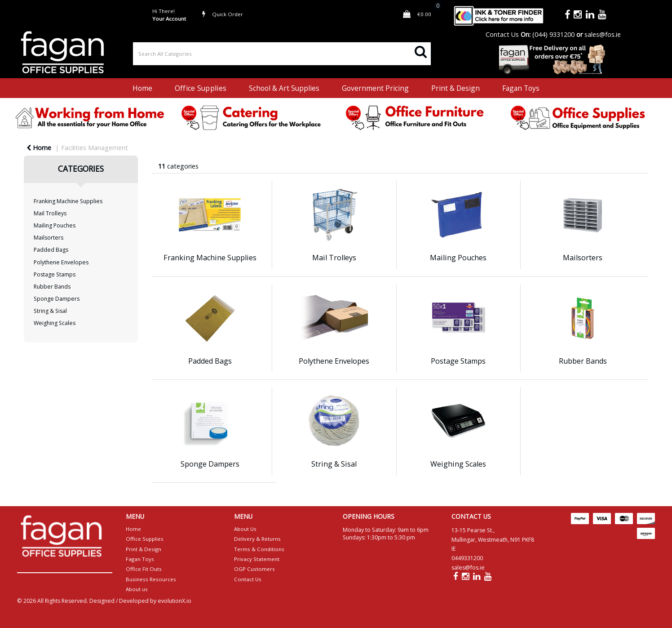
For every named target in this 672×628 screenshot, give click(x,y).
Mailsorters (49, 238)
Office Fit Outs (144, 569)
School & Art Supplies (284, 88)
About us (137, 589)
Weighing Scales (55, 323)
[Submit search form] (421, 51)
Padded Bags (51, 250)
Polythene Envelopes (61, 262)
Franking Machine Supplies (68, 201)
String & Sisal (50, 311)
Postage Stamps (55, 274)
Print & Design (455, 88)
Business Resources (151, 579)
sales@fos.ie (603, 34)
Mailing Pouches (55, 225)
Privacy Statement (257, 559)
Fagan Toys (521, 88)
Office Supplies (201, 88)
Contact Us (502, 34)
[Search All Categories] (282, 54)
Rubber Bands (52, 287)
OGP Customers (254, 569)
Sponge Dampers (57, 299)
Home (142, 88)
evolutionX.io (175, 601)
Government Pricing (375, 88)
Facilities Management (95, 148)
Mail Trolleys (50, 213)
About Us (245, 529)
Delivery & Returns (257, 539)
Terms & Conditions (259, 549)
